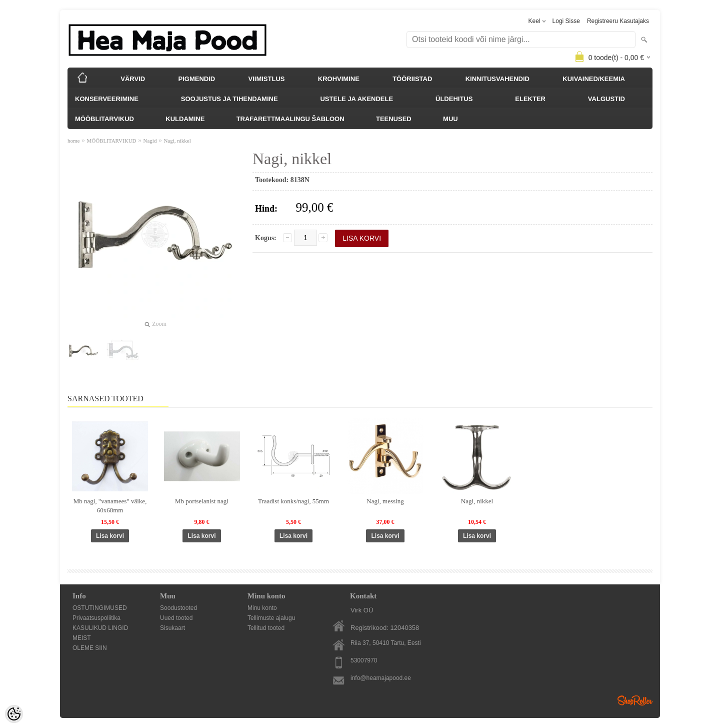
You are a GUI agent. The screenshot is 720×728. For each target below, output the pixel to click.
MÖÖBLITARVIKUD (104, 119)
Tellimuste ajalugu (271, 618)
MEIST (82, 638)
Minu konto (262, 608)
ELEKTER (530, 99)
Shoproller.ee (635, 700)
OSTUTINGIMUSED (100, 608)
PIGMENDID (197, 79)
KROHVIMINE (339, 79)
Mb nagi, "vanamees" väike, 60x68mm (110, 506)
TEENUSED (394, 119)
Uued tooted (176, 618)
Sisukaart (172, 628)
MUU (450, 119)
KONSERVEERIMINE (107, 99)
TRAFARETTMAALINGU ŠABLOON (290, 119)
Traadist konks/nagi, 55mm (293, 501)
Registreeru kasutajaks (618, 21)
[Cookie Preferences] (14, 714)
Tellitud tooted (266, 628)
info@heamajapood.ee (381, 678)
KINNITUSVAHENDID (497, 79)
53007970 (364, 660)
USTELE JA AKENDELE (356, 99)
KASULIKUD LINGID (100, 628)
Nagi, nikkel (177, 141)
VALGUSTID (606, 99)
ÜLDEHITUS (454, 99)
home (73, 141)
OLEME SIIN (90, 648)
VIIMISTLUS (267, 79)
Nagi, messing (385, 501)
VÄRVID (133, 79)
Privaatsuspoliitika (96, 618)
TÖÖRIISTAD (412, 79)
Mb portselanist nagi (202, 501)
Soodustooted (178, 608)
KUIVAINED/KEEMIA (594, 79)
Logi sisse (566, 21)
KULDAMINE (185, 119)
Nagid (150, 141)
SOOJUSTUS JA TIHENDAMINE (229, 99)
